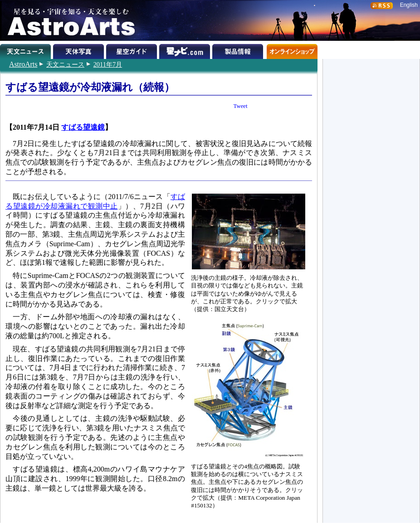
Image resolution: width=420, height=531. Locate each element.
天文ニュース (65, 64)
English (409, 5)
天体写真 (80, 50)
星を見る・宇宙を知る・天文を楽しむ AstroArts (68, 20)
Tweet (241, 106)
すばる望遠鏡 (83, 127)
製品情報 (239, 50)
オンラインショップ (292, 50)
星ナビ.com (186, 50)
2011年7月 (108, 64)
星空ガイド (133, 50)
